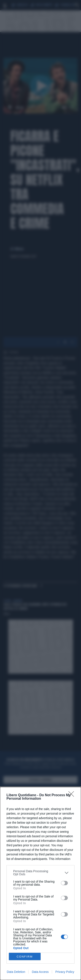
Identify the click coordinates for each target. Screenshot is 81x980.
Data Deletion (16, 972)
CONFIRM (25, 956)
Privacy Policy (65, 972)
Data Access (40, 972)
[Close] (73, 795)
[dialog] (40, 883)
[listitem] (40, 873)
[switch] (64, 883)
